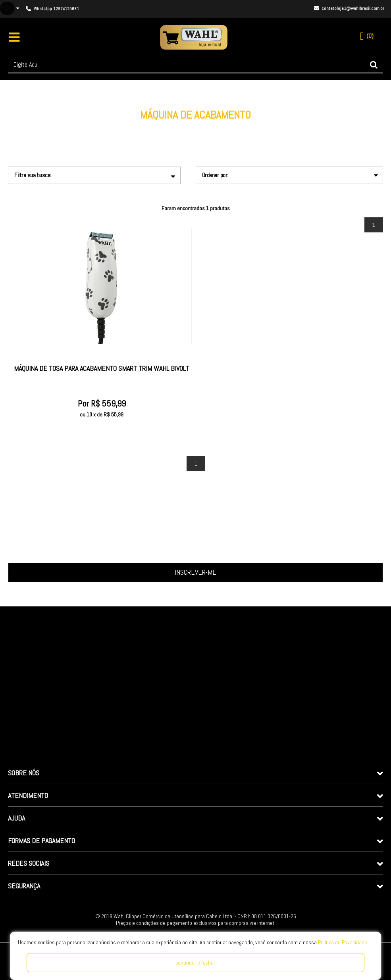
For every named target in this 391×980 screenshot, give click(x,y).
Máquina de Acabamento (245, 127)
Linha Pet (165, 127)
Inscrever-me (195, 572)
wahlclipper (132, 127)
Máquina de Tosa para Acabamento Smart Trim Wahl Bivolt (102, 368)
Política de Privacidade (343, 942)
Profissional (196, 127)
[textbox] (195, 65)
